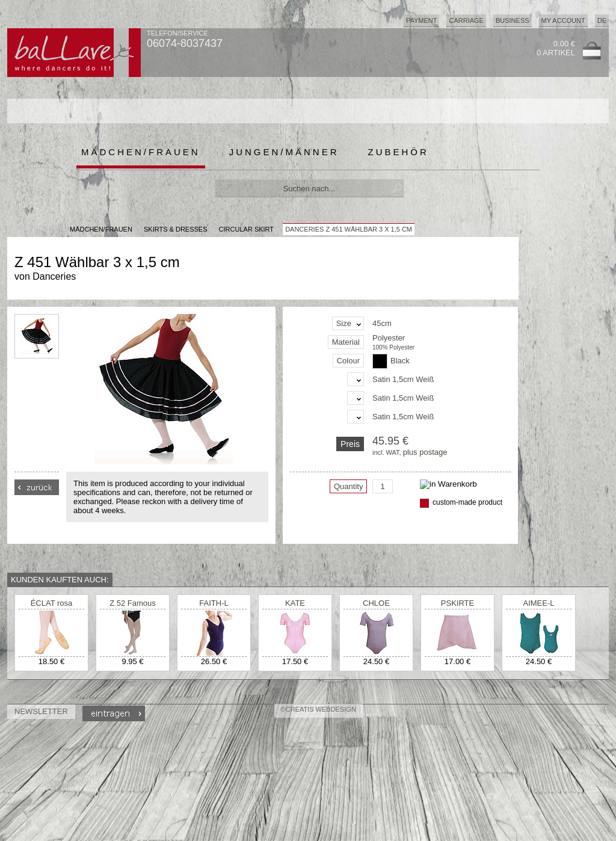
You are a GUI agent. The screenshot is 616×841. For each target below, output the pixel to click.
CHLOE (376, 603)
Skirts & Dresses (176, 229)
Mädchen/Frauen (141, 152)
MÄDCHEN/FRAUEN (101, 229)
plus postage (425, 452)
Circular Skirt (246, 229)
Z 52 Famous (133, 603)
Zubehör (399, 152)
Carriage (466, 20)
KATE (295, 603)
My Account (563, 20)
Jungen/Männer (284, 152)
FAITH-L (214, 603)
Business (513, 20)
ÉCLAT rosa (52, 603)
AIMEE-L (538, 603)
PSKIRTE (457, 603)
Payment (422, 20)
